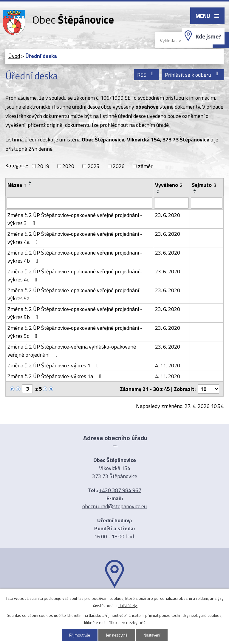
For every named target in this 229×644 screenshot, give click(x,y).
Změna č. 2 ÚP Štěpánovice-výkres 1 (54, 365)
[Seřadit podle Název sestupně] (30, 184)
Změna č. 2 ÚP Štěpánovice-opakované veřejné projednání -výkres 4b (75, 257)
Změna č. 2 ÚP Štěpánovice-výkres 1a (56, 376)
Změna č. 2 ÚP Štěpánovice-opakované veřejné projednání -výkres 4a (75, 238)
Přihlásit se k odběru (193, 75)
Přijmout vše (78, 635)
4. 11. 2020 (168, 365)
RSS (147, 75)
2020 (68, 166)
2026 (119, 166)
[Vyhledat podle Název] (79, 203)
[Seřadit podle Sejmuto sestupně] (195, 192)
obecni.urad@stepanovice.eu (114, 506)
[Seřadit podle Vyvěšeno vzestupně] (158, 190)
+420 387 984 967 (120, 490)
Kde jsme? (208, 36)
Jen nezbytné (117, 635)
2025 (94, 166)
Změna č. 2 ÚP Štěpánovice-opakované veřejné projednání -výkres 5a (75, 294)
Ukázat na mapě (114, 600)
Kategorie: (17, 165)
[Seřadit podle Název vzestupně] (30, 182)
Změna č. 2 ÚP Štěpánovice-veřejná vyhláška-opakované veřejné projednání (72, 351)
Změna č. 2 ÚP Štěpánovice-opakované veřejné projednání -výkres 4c (75, 275)
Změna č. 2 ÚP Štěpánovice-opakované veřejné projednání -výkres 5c (75, 332)
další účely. (128, 605)
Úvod (14, 56)
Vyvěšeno (169, 185)
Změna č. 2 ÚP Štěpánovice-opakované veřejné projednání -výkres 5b (75, 313)
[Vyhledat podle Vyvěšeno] (171, 203)
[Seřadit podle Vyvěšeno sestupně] (158, 192)
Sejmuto (204, 185)
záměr (145, 166)
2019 (43, 166)
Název (17, 185)
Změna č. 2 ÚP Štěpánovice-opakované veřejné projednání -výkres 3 (75, 219)
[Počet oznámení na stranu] (208, 389)
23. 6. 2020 (168, 215)
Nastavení (154, 635)
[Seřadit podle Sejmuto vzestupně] (195, 190)
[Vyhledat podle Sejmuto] (207, 203)
